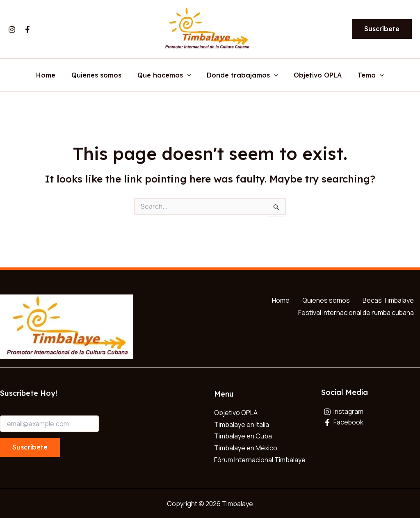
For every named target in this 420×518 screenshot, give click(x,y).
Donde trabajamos (241, 75)
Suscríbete (30, 447)
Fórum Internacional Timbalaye (260, 460)
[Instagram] (12, 30)
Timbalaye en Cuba (243, 436)
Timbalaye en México (246, 448)
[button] (382, 29)
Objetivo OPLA (314, 75)
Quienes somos (100, 75)
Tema (364, 75)
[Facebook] (27, 30)
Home (53, 75)
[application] (188, 75)
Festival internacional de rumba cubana (356, 312)
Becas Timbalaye (388, 300)
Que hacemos (165, 75)
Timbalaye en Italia (242, 424)
